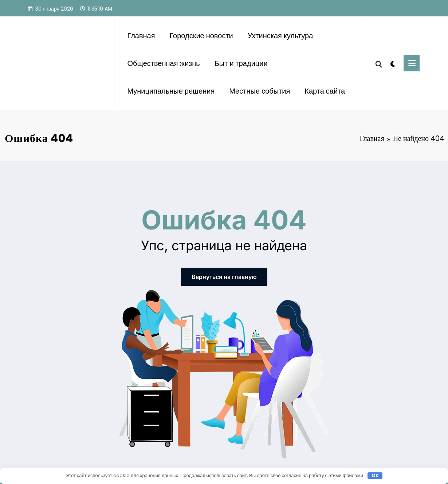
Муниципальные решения (171, 91)
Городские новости (201, 36)
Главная (141, 36)
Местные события (260, 91)
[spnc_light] (393, 63)
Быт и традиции (241, 63)
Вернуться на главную (224, 277)
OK (375, 476)
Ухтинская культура (280, 36)
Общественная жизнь (163, 63)
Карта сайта (325, 91)
